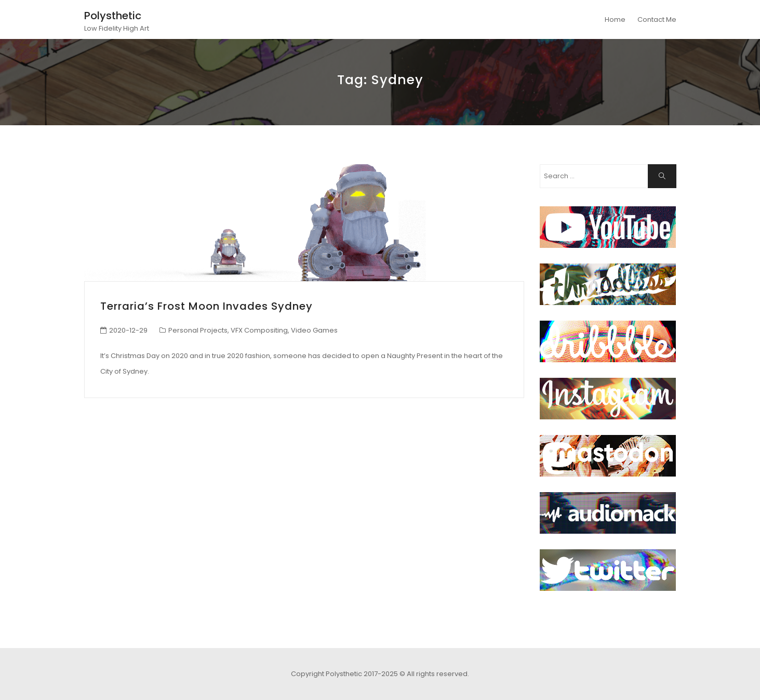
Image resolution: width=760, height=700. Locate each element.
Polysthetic (113, 16)
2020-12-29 (128, 330)
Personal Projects (198, 330)
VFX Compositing (259, 330)
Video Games (314, 330)
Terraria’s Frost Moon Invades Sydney (206, 306)
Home (615, 19)
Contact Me (657, 19)
